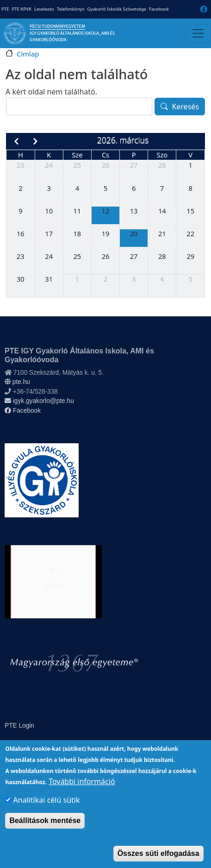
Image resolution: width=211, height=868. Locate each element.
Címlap (28, 54)
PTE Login (19, 726)
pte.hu (21, 382)
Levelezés (44, 9)
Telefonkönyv (71, 9)
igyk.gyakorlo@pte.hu (39, 401)
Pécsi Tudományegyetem (57, 26)
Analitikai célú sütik (47, 812)
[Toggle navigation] (198, 33)
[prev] (16, 142)
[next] (35, 142)
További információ (82, 793)
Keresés (185, 107)
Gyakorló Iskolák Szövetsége (117, 9)
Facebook (159, 9)
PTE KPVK (21, 9)
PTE (5, 9)
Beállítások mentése (45, 833)
